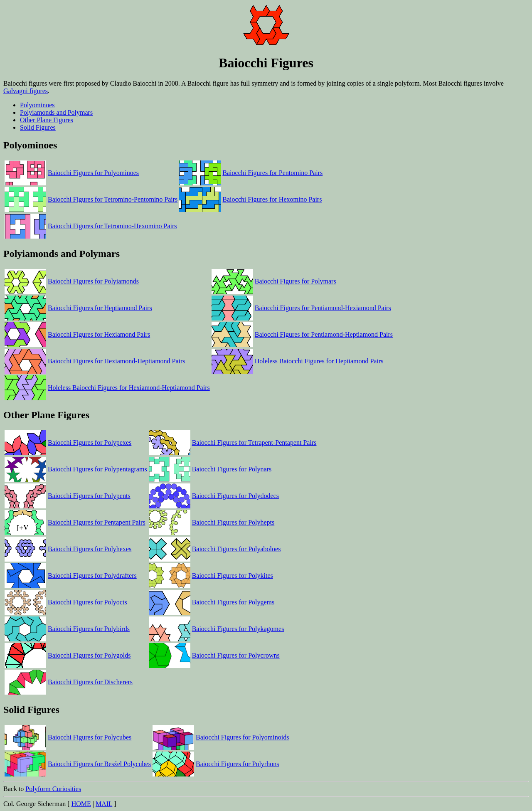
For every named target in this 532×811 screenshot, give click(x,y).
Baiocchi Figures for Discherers (90, 682)
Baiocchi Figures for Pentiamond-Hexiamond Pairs (323, 308)
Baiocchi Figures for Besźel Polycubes (99, 764)
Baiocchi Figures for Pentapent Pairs (97, 522)
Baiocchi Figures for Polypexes (90, 442)
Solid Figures (38, 127)
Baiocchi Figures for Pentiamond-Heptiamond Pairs (324, 334)
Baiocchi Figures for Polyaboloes (236, 549)
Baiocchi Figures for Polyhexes (90, 549)
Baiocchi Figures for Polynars (232, 469)
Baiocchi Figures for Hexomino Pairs (272, 199)
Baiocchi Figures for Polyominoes (93, 173)
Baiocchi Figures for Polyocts (87, 602)
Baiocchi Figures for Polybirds (89, 629)
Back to (266, 758)
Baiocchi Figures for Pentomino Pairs (272, 173)
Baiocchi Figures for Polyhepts (233, 522)
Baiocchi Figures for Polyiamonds (93, 281)
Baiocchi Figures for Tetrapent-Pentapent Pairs (254, 442)
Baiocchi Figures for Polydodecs (235, 496)
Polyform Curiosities (53, 789)
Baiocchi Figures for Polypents (89, 496)
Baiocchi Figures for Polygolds (89, 655)
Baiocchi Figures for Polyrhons (237, 764)
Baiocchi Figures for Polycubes (90, 737)
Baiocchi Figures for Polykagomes (238, 629)
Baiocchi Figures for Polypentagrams (97, 469)
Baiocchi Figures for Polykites (233, 576)
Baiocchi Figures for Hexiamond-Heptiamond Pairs (117, 361)
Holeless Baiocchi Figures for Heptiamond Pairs (319, 361)
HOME (81, 804)
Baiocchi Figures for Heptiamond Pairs (100, 308)
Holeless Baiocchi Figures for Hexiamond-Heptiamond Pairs (129, 388)
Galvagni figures (26, 91)
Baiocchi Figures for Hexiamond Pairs (99, 334)
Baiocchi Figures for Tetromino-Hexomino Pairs (112, 226)
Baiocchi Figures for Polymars (296, 281)
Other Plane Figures (47, 120)
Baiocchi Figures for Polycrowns (236, 655)
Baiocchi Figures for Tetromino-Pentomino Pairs (113, 199)
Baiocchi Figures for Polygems (233, 602)
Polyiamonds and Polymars (56, 112)
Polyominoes (37, 105)
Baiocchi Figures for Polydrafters (92, 576)
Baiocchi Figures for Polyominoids (242, 737)
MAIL (104, 804)
